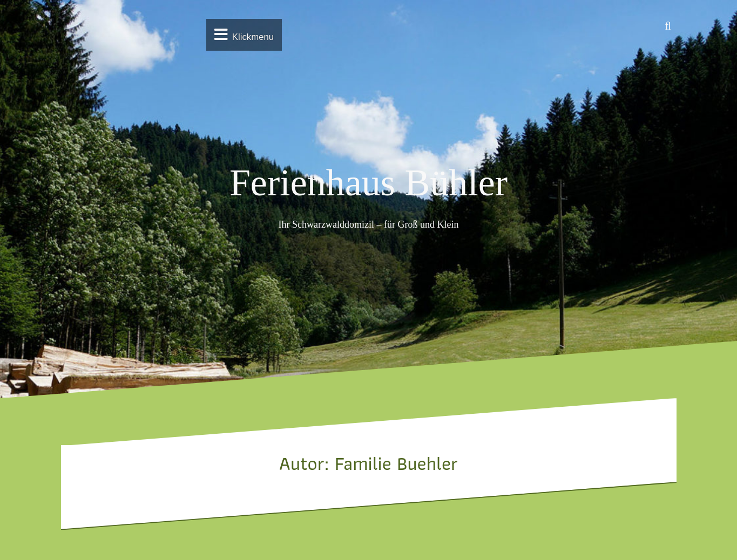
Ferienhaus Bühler (368, 183)
